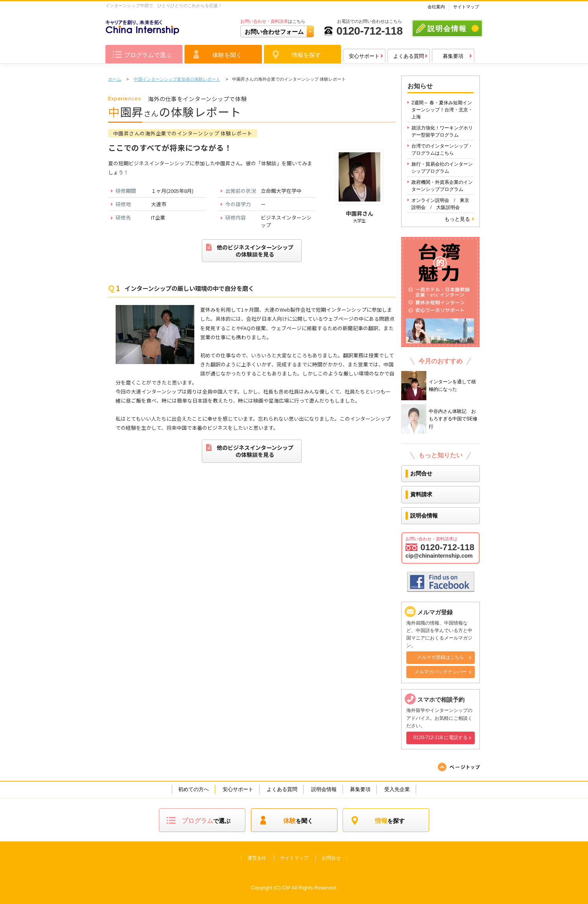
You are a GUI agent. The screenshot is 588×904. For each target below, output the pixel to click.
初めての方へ (194, 789)
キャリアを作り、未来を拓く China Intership (143, 28)
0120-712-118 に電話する (441, 738)
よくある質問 (409, 56)
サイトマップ (466, 7)
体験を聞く (227, 55)
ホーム (115, 79)
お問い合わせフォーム (274, 32)
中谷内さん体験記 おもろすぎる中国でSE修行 (453, 419)
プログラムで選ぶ (148, 55)
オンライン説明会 (430, 200)
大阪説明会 (448, 207)
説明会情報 (447, 29)
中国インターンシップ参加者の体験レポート (177, 79)
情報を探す (306, 55)
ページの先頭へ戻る (459, 767)
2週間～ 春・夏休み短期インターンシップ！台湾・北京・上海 (442, 110)
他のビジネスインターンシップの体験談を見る (250, 251)
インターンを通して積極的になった (452, 385)
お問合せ (421, 473)
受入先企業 (397, 789)
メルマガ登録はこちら (441, 657)
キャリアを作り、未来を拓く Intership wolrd (294, 871)
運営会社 (257, 858)
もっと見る (457, 219)
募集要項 (453, 56)
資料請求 (421, 494)
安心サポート (364, 56)
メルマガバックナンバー (441, 672)
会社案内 (436, 7)
